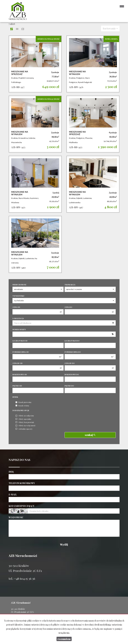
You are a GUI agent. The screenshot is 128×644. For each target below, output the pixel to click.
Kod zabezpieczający (21, 506)
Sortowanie (110, 28)
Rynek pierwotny (24, 402)
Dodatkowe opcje (21, 410)
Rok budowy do (72, 375)
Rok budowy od (20, 375)
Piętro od (17, 386)
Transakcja (70, 285)
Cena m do (70, 363)
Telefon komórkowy (22, 483)
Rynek (15, 397)
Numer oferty (19, 330)
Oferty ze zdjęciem (25, 416)
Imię (11, 472)
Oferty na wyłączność (25, 426)
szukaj (90, 435)
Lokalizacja (18, 318)
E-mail (13, 495)
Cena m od (17, 363)
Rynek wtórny (22, 406)
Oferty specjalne (23, 419)
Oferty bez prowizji (25, 422)
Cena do (68, 307)
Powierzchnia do (73, 352)
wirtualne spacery (24, 429)
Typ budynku (18, 296)
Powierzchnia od (21, 352)
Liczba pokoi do (72, 341)
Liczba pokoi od (20, 341)
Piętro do (69, 386)
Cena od (16, 307)
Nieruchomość (19, 285)
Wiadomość (16, 517)
